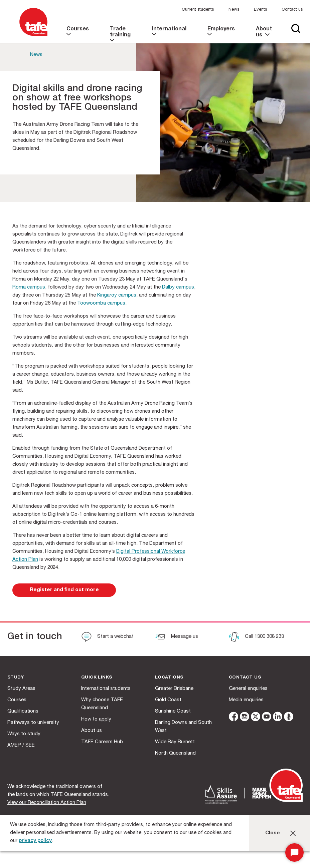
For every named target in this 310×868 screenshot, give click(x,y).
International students (106, 689)
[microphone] (289, 718)
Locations (169, 678)
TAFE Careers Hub (102, 742)
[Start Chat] (294, 852)
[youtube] (267, 718)
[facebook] (234, 718)
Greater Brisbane (174, 689)
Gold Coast (168, 700)
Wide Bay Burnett (175, 742)
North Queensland (175, 753)
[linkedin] (278, 718)
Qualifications (23, 711)
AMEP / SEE (21, 745)
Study (16, 678)
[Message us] (177, 637)
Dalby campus (178, 287)
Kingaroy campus (117, 295)
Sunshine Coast (173, 711)
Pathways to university (33, 723)
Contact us (292, 10)
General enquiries (248, 689)
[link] (79, 35)
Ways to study (24, 734)
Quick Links (97, 678)
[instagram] (245, 718)
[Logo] (33, 36)
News (234, 10)
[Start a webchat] (107, 637)
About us (92, 731)
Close (273, 833)
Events (260, 10)
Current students (198, 10)
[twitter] (256, 718)
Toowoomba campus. (102, 303)
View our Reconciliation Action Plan (47, 803)
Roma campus (29, 287)
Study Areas (21, 689)
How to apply (96, 719)
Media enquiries (246, 700)
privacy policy (35, 841)
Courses (17, 700)
